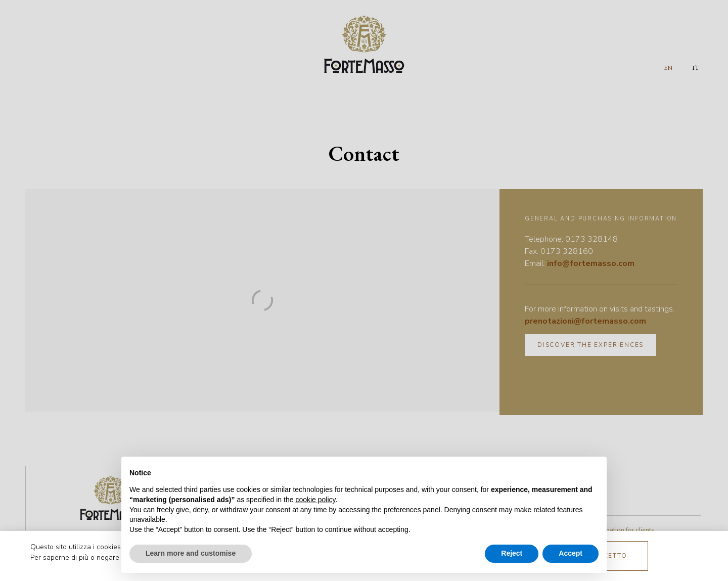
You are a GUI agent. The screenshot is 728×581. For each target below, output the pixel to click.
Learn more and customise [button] (191, 553)
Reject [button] (512, 553)
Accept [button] (571, 553)
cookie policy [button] (315, 500)
